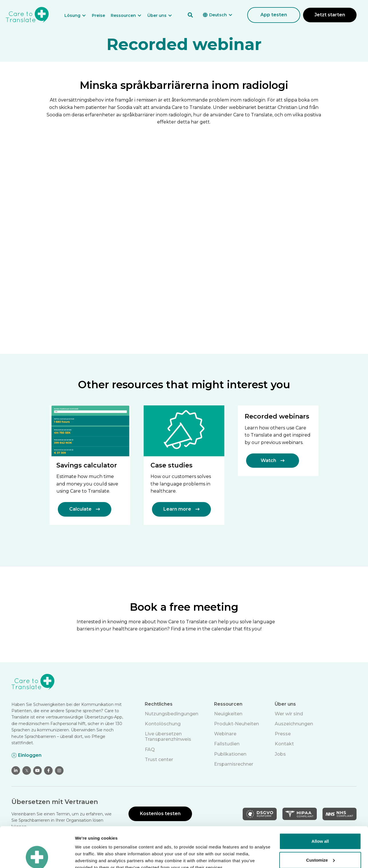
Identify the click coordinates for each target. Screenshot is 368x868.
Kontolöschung (163, 724)
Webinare (225, 734)
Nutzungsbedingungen (172, 714)
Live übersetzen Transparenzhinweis (168, 736)
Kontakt (284, 744)
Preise (98, 15)
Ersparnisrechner (234, 764)
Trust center (159, 759)
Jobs (280, 754)
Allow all (320, 801)
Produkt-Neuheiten (237, 724)
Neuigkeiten (228, 714)
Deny (320, 838)
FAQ (150, 749)
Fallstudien (227, 744)
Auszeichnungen (294, 724)
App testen (274, 15)
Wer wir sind (289, 714)
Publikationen (230, 754)
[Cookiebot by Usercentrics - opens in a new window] (37, 857)
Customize (320, 820)
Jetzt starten (330, 15)
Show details (88, 857)
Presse (283, 734)
